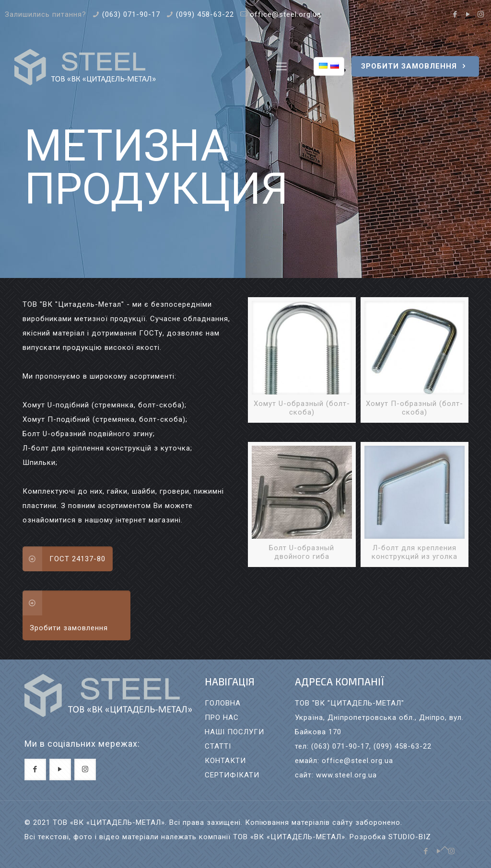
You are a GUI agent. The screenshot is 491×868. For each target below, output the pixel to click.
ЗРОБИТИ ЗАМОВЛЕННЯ (415, 66)
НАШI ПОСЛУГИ (234, 732)
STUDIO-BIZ (410, 837)
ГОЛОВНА (223, 703)
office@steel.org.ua (286, 14)
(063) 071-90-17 (131, 14)
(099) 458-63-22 (205, 14)
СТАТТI (218, 746)
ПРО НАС (222, 718)
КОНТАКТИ (225, 761)
